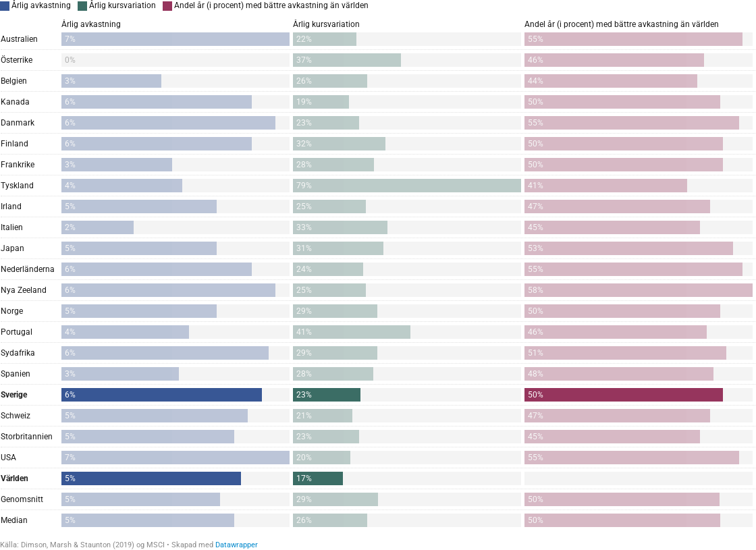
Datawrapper (237, 545)
